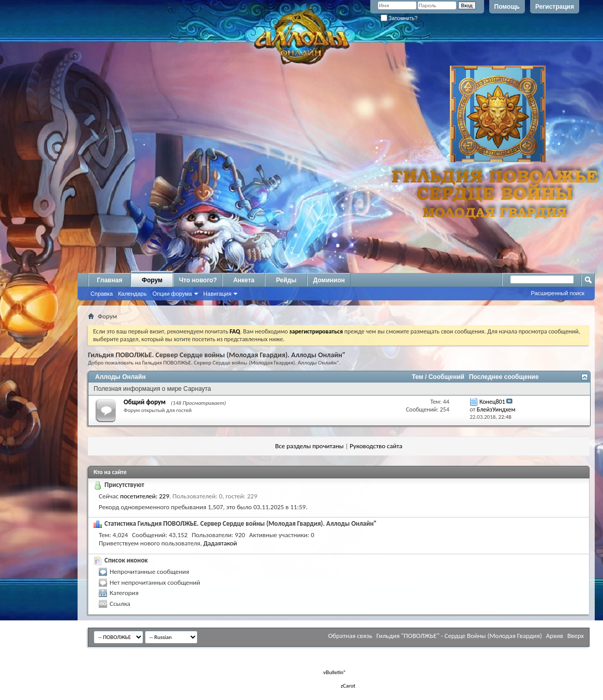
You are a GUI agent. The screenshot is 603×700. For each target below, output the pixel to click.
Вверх (576, 636)
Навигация (217, 294)
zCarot (348, 686)
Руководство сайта (376, 446)
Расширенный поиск (557, 293)
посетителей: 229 (145, 496)
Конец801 (492, 402)
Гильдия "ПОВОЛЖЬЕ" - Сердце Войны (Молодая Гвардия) (459, 636)
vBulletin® (335, 672)
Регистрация (555, 7)
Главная (110, 280)
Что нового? (198, 280)
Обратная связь (350, 636)
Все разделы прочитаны (309, 446)
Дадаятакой (220, 543)
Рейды (287, 280)
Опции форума (172, 294)
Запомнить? (399, 18)
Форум (152, 280)
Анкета (244, 280)
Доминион (329, 280)
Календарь (132, 294)
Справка (102, 294)
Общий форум (145, 402)
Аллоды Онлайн (120, 377)
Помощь (507, 7)
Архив (555, 636)
